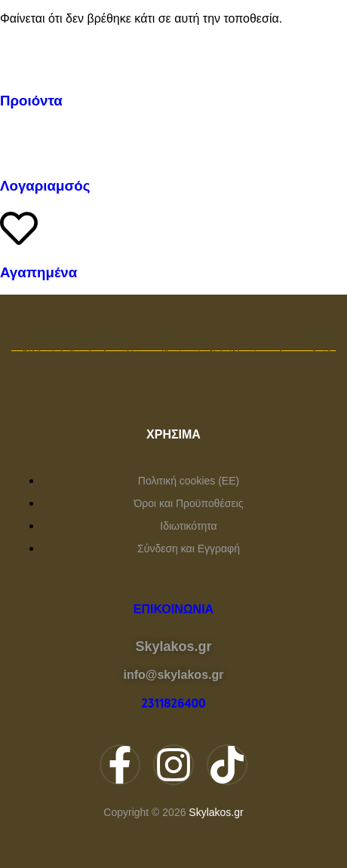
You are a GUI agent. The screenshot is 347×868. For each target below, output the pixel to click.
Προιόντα (31, 101)
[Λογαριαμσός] (19, 142)
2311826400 (173, 704)
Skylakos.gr (216, 812)
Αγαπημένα (38, 272)
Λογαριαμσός (45, 186)
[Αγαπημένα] (19, 228)
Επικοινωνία (173, 609)
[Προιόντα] (19, 57)
